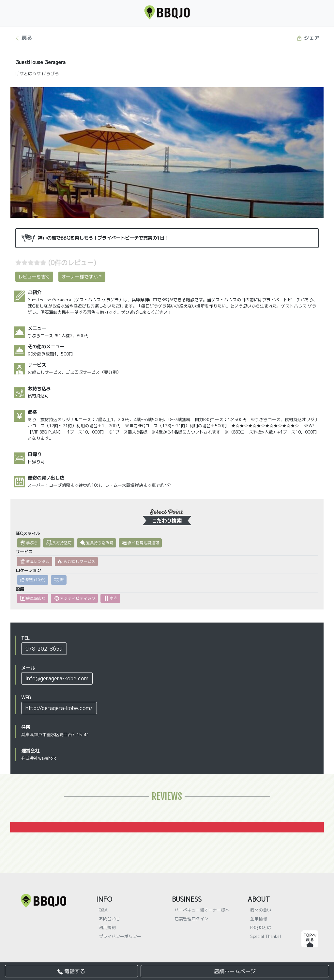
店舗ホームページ (235, 971)
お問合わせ (109, 919)
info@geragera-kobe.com (57, 678)
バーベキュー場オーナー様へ (202, 910)
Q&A (103, 910)
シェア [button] (308, 38)
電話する (71, 971)
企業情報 (259, 919)
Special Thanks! (266, 936)
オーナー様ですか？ (82, 277)
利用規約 (107, 927)
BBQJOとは (261, 927)
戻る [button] (23, 38)
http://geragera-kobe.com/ (59, 708)
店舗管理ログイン (191, 919)
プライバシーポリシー (120, 936)
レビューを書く (34, 277)
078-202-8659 (44, 649)
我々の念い (261, 910)
